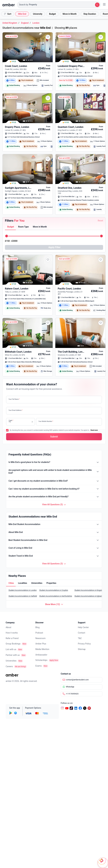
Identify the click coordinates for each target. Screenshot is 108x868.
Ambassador (41, 655)
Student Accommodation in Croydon (54, 591)
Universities (11, 661)
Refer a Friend (12, 639)
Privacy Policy (84, 644)
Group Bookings (13, 644)
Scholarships (41, 661)
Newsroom (40, 639)
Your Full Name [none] (14, 399)
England (25, 23)
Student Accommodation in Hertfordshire (56, 597)
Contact (82, 633)
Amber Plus (41, 644)
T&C (80, 639)
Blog (37, 628)
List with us (11, 650)
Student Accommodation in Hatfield (23, 597)
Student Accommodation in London (23, 591)
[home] (9, 5)
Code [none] (11, 421)
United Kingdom (10, 23)
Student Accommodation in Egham (88, 597)
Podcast (39, 633)
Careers (9, 667)
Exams (38, 666)
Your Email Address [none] (16, 410)
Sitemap (82, 650)
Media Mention (42, 650)
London (36, 23)
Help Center (83, 628)
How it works (12, 633)
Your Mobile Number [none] (46, 421)
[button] (59, 5)
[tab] (10, 227)
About (8, 628)
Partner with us (13, 655)
